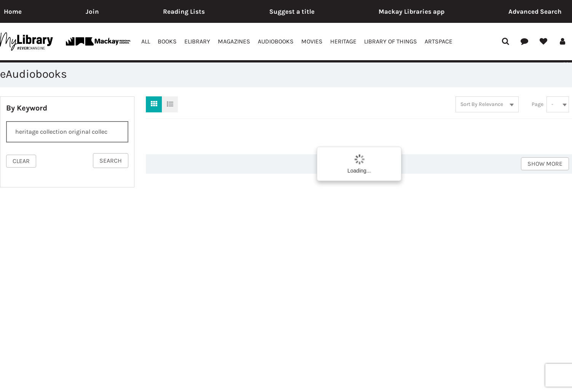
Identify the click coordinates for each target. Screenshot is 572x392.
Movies (312, 41)
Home (13, 11)
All (146, 41)
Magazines (234, 41)
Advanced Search (535, 11)
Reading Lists (184, 11)
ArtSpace (439, 41)
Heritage (343, 41)
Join (92, 11)
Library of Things (391, 41)
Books (167, 41)
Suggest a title (292, 11)
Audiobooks (276, 41)
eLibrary (197, 41)
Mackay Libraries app (411, 11)
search (111, 161)
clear (21, 161)
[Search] (67, 132)
